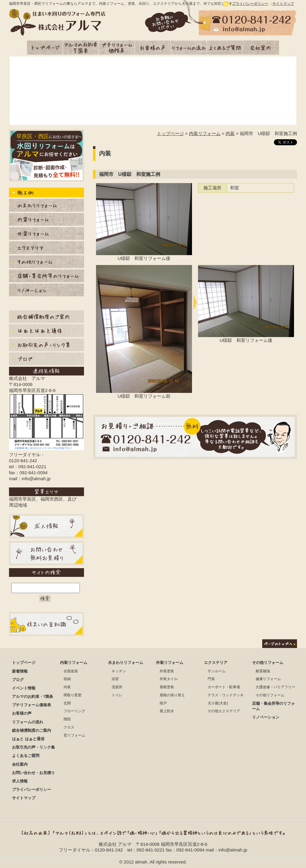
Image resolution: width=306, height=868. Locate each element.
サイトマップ (283, 4)
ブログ (46, 360)
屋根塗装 (167, 687)
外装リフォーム (46, 234)
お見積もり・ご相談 (195, 437)
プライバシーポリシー (250, 4)
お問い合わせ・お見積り (33, 773)
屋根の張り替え (172, 695)
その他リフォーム (268, 663)
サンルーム (217, 671)
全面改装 (71, 671)
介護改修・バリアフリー (275, 687)
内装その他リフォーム (46, 262)
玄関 (67, 703)
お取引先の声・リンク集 (46, 346)
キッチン (119, 671)
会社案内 (261, 48)
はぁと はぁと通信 (28, 739)
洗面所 (117, 687)
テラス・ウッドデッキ (226, 695)
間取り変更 (73, 695)
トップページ (45, 48)
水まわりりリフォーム (46, 206)
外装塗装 (167, 671)
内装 (230, 133)
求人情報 (20, 781)
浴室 (115, 679)
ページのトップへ (280, 644)
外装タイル (169, 679)
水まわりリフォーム (126, 663)
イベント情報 (24, 688)
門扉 (211, 679)
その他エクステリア (224, 711)
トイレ (117, 695)
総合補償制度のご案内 (46, 317)
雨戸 (163, 703)
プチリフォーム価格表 (117, 48)
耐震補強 (263, 671)
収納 (67, 679)
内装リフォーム (205, 133)
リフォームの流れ (189, 48)
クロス (69, 727)
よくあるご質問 (225, 48)
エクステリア (46, 248)
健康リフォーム (268, 679)
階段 (67, 719)
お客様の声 (153, 48)
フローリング (74, 711)
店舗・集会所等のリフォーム (46, 277)
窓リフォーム (74, 735)
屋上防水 (167, 711)
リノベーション (46, 291)
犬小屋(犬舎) (218, 703)
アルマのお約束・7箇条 (81, 48)
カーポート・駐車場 (224, 687)
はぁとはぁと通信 (46, 332)
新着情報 (20, 671)
